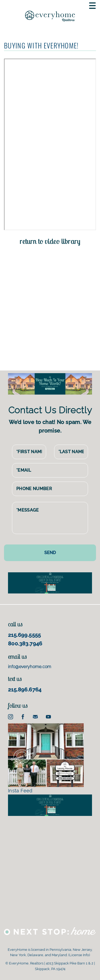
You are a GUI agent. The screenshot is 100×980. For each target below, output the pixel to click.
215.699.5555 (25, 635)
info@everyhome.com (30, 667)
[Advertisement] (50, 304)
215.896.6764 (25, 690)
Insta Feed (46, 758)
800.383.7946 (25, 644)
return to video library (50, 241)
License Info (79, 955)
